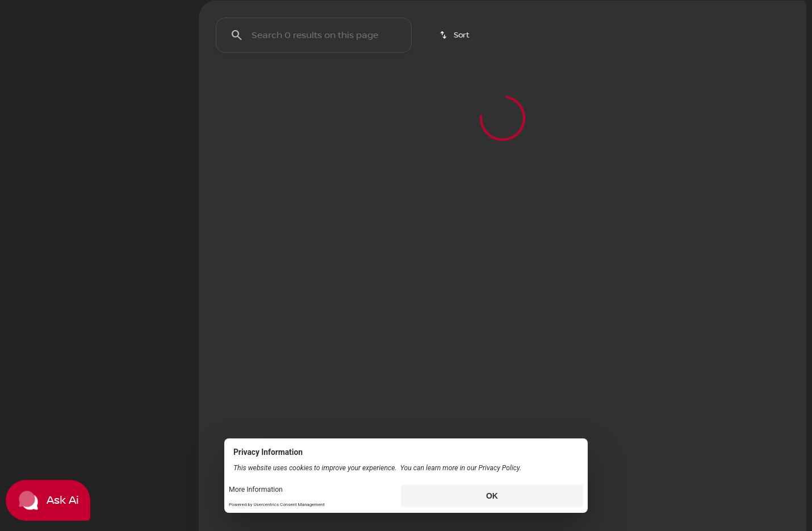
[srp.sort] (455, 96)
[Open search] (675, 37)
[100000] (149, 294)
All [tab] (97, 85)
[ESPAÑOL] (85, 9)
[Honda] (30, 163)
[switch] (76, 113)
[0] (36, 294)
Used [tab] (156, 85)
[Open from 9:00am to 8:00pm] (746, 9)
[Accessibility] (32, 9)
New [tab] (38, 85)
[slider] (27, 235)
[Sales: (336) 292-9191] (643, 9)
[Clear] (147, 371)
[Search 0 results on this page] (314, 96)
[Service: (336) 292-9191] (567, 9)
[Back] (156, 140)
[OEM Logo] (28, 37)
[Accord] (76, 163)
